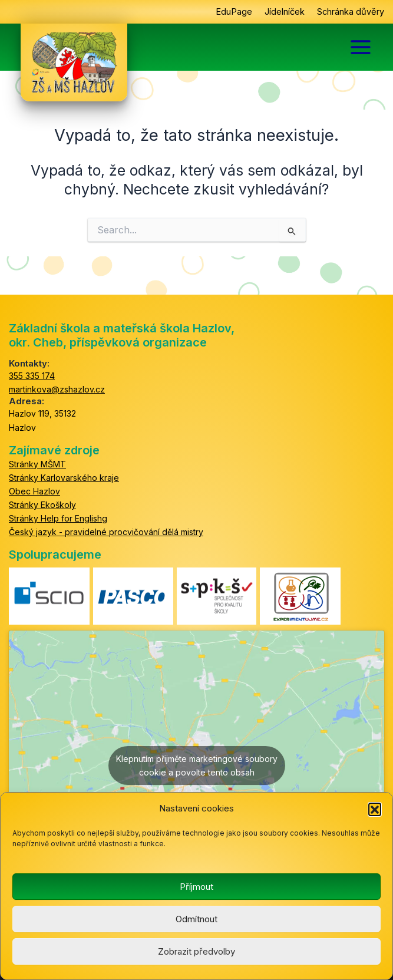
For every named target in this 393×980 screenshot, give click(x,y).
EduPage (234, 12)
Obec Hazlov (34, 491)
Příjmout (196, 887)
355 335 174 (32, 376)
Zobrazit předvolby (196, 951)
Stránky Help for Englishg (58, 518)
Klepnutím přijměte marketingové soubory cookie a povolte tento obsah (197, 765)
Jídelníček (285, 12)
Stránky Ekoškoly (42, 505)
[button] (375, 809)
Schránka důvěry (351, 12)
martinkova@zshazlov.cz (57, 389)
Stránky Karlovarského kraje (64, 478)
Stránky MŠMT (37, 464)
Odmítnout (196, 919)
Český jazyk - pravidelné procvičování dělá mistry (106, 532)
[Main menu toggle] (361, 47)
